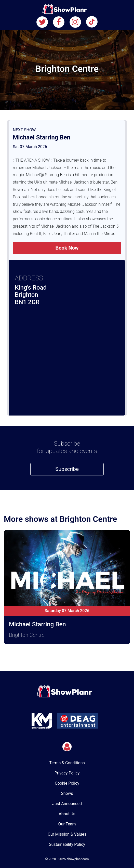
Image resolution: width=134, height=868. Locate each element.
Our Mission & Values (67, 834)
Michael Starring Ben (42, 137)
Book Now (67, 248)
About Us (67, 814)
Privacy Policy (67, 773)
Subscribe (67, 469)
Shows (67, 793)
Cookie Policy (67, 783)
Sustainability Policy (67, 844)
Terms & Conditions (67, 763)
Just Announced (67, 804)
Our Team (67, 824)
